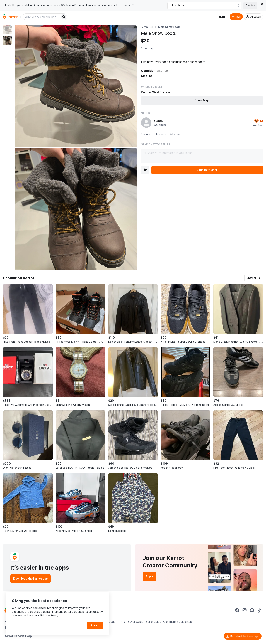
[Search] (64, 17)
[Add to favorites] (145, 170)
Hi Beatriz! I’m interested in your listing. (202, 156)
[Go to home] (10, 17)
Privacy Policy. (50, 615)
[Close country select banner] (262, 4)
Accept (95, 625)
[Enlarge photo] (76, 86)
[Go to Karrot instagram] (245, 610)
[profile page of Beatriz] (146, 123)
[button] (254, 278)
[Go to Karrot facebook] (237, 610)
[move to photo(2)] (7, 40)
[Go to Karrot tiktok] (259, 610)
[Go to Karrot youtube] (252, 610)
